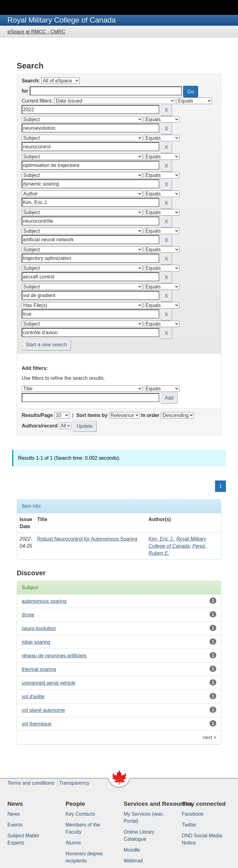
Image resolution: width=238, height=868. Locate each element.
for (25, 91)
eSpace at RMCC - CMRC (36, 32)
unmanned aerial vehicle (48, 683)
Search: (31, 81)
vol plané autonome (43, 710)
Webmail (133, 861)
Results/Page (37, 415)
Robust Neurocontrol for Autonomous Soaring (87, 539)
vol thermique (37, 724)
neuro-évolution (39, 628)
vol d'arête (33, 697)
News (14, 814)
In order (150, 415)
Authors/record (40, 426)
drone (28, 615)
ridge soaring (36, 642)
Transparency (74, 783)
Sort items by (92, 415)
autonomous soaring (44, 601)
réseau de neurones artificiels (54, 656)
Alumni (73, 843)
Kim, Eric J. (161, 539)
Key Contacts (80, 814)
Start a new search (46, 345)
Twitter (189, 825)
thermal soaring (39, 669)
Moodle (132, 850)
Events (15, 825)
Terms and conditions (31, 783)
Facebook (193, 814)
